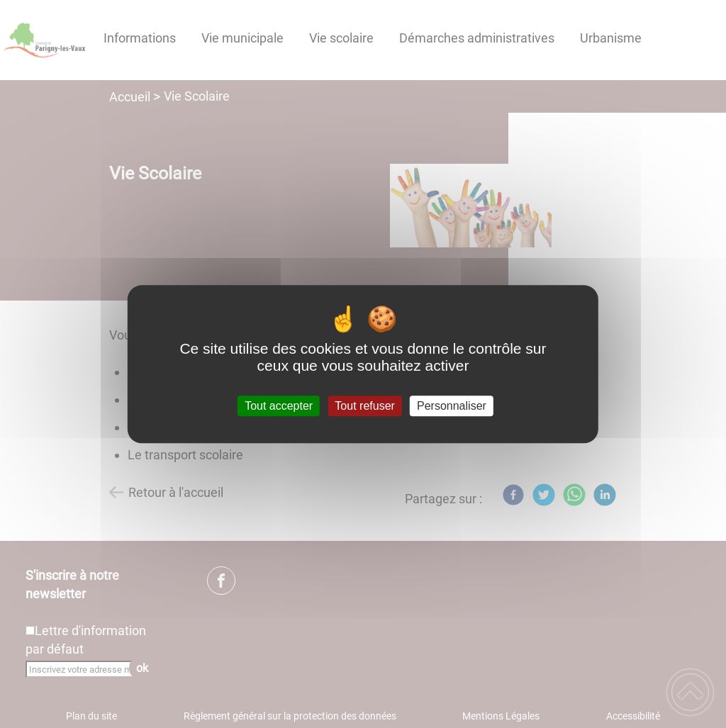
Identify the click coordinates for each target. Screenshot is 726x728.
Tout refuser (364, 406)
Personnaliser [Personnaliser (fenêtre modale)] (452, 406)
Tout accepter (279, 406)
